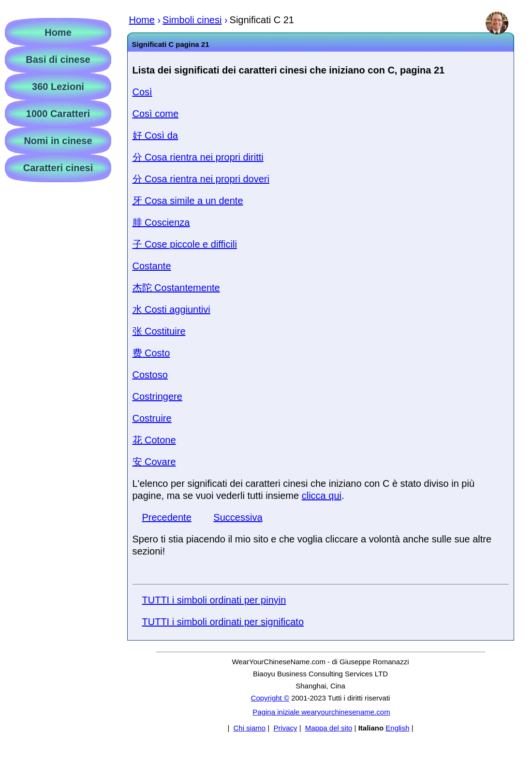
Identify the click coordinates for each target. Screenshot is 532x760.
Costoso (150, 375)
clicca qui (322, 496)
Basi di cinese (58, 59)
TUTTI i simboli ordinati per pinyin (214, 600)
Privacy (285, 728)
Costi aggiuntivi (171, 309)
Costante (152, 266)
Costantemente (176, 288)
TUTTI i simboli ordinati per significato (223, 622)
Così (142, 92)
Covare (154, 462)
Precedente (167, 517)
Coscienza (161, 222)
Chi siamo (249, 728)
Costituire (159, 331)
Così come (156, 114)
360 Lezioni (58, 87)
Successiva (238, 517)
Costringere (157, 396)
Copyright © (270, 698)
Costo (151, 353)
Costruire (152, 418)
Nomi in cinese (58, 141)
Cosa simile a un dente (188, 201)
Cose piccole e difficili (185, 244)
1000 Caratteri (58, 114)
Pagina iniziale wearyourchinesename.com (321, 712)
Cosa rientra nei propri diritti (198, 157)
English (397, 728)
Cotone (154, 440)
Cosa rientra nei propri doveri (201, 179)
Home (58, 32)
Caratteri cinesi (58, 168)
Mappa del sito (329, 728)
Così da (155, 135)
